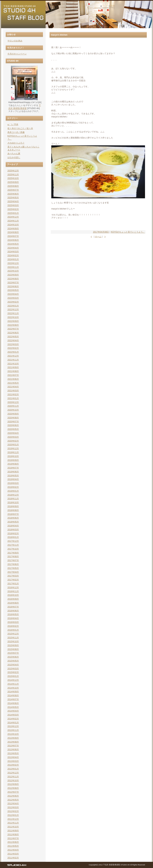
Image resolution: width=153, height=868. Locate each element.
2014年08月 (13, 696)
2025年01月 (13, 213)
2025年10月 (13, 178)
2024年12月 (13, 217)
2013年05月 (13, 753)
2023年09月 (13, 275)
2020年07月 (13, 422)
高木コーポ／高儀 (16, 132)
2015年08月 (13, 649)
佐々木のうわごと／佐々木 (20, 128)
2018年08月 (13, 510)
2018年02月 (13, 534)
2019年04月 (13, 479)
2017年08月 (13, 557)
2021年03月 (13, 391)
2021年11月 (13, 360)
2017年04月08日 (101, 232)
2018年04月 (13, 526)
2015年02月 (13, 672)
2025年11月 (13, 175)
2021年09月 (13, 367)
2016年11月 (13, 591)
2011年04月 (13, 850)
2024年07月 (13, 236)
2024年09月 (13, 229)
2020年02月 (13, 441)
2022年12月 (13, 310)
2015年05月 (13, 661)
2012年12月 (13, 773)
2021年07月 (13, 375)
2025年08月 (13, 186)
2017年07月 (13, 560)
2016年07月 (13, 607)
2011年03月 (13, 854)
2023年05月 (13, 290)
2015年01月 (13, 676)
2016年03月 (13, 622)
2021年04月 (13, 387)
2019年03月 (13, 483)
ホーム (98, 237)
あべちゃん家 (14, 154)
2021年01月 (13, 398)
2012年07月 (13, 792)
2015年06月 (13, 657)
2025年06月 (13, 194)
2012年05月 (13, 800)
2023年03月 (13, 298)
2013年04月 (13, 757)
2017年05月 (13, 568)
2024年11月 (13, 221)
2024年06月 (13, 240)
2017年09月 (13, 553)
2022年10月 (13, 317)
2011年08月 (13, 835)
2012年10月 (13, 781)
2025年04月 (13, 202)
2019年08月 (13, 464)
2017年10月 (13, 549)
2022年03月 (13, 344)
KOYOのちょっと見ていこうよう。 (128, 232)
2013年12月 (13, 726)
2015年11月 (13, 638)
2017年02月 (13, 580)
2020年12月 (13, 402)
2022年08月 (13, 325)
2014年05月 (13, 707)
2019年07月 (13, 468)
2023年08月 (13, 279)
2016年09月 (13, 599)
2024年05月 (13, 244)
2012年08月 (13, 788)
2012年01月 (13, 815)
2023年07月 (13, 283)
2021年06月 (13, 379)
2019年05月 (13, 476)
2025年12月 (13, 171)
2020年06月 (13, 425)
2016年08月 (13, 603)
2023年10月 (13, 271)
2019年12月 (13, 449)
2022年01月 (13, 352)
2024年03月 (13, 252)
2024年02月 (13, 256)
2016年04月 (13, 618)
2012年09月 (13, 784)
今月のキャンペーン (17, 54)
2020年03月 (13, 437)
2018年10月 (13, 503)
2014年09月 (13, 692)
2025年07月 (13, 190)
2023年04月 (13, 294)
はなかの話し (14, 157)
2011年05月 (13, 846)
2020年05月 (13, 429)
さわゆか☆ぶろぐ (16, 143)
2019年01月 (13, 491)
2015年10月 (13, 642)
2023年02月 (13, 302)
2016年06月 (13, 611)
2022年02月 (13, 348)
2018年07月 (13, 514)
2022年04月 (13, 341)
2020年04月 (13, 433)
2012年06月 (13, 796)
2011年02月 (13, 858)
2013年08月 (13, 742)
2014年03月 (13, 715)
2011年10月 (13, 827)
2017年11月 (13, 545)
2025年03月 (13, 205)
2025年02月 (13, 209)
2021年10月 (13, 364)
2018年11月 (13, 499)
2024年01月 (13, 259)
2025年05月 (13, 198)
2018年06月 (13, 518)
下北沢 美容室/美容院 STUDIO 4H (20, 6)
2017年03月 (13, 576)
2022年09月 (13, 321)
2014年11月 (13, 684)
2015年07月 (13, 653)
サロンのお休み (15, 41)
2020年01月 (13, 445)
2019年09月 (13, 460)
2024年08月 (13, 232)
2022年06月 (13, 333)
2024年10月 (13, 225)
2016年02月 (13, 626)
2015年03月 (13, 669)
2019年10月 (13, 456)
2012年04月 (13, 804)
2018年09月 (13, 506)
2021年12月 (13, 356)
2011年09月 (13, 831)
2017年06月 (13, 564)
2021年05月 (13, 383)
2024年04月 (13, 248)
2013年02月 (13, 765)
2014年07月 (13, 699)
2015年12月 (13, 634)
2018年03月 (13, 530)
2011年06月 (13, 842)
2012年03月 (13, 807)
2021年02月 (13, 395)
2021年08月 (13, 371)
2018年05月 (13, 522)
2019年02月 (13, 487)
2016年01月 (13, 630)
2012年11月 (13, 777)
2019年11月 (13, 452)
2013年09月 (13, 738)
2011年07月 (13, 838)
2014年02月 (13, 719)
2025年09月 (13, 182)
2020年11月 (13, 406)
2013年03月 (13, 761)
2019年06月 (13, 472)
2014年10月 (13, 688)
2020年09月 (13, 414)
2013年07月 (13, 746)
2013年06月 (13, 750)
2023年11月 (13, 267)
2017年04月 (13, 572)
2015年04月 (13, 665)
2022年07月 (13, 329)
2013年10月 (13, 734)
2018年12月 (13, 495)
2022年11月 (13, 313)
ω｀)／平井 (13, 124)
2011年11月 (13, 823)
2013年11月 (13, 730)
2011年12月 (13, 819)
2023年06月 (13, 287)
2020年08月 (13, 418)
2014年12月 (13, 680)
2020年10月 (13, 410)
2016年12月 (13, 588)
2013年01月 (13, 769)
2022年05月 (13, 337)
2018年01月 (13, 537)
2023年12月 (13, 263)
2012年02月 (13, 811)
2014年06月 (13, 703)
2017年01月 (13, 584)
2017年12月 (13, 541)
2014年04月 (13, 711)
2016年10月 (13, 595)
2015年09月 (13, 645)
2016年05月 (13, 614)
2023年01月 (13, 306)
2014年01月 (13, 723)
